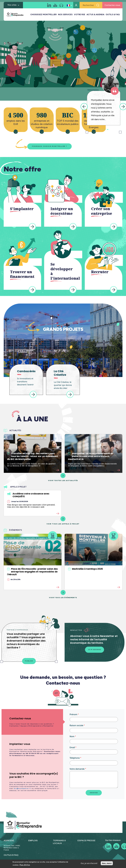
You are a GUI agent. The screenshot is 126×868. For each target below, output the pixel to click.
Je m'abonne (95, 650)
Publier (29, 661)
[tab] (32, 722)
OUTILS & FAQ (113, 15)
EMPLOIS (33, 841)
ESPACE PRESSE (86, 841)
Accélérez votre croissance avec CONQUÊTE (28, 495)
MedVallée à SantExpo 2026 (85, 569)
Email (72, 747)
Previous (84, 107)
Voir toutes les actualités (63, 477)
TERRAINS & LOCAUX (59, 842)
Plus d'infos (25, 865)
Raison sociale (77, 725)
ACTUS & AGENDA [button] (95, 15)
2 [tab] (102, 129)
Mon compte (76, 6)
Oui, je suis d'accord (89, 863)
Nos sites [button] (12, 5)
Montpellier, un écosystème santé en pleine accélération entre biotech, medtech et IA (91, 456)
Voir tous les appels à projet (63, 521)
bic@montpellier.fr (22, 789)
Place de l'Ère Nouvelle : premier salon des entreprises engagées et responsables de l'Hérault (32, 572)
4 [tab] (106, 129)
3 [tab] (104, 129)
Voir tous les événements (63, 594)
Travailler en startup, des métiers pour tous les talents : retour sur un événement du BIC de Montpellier (33, 456)
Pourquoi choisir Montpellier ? (49, 146)
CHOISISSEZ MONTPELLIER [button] (43, 15)
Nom (72, 736)
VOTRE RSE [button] (80, 15)
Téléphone (75, 758)
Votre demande (77, 769)
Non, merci (107, 863)
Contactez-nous (112, 6)
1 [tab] (100, 129)
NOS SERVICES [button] (65, 15)
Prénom (73, 714)
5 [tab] (108, 129)
